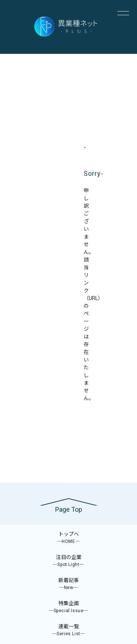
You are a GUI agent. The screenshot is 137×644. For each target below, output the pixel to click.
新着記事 (68, 584)
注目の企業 (68, 561)
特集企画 (68, 607)
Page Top (69, 509)
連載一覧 (68, 630)
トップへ (68, 538)
